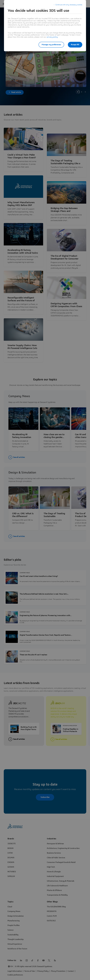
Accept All (75, 45)
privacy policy (52, 37)
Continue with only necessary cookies (69, 5)
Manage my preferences (51, 45)
